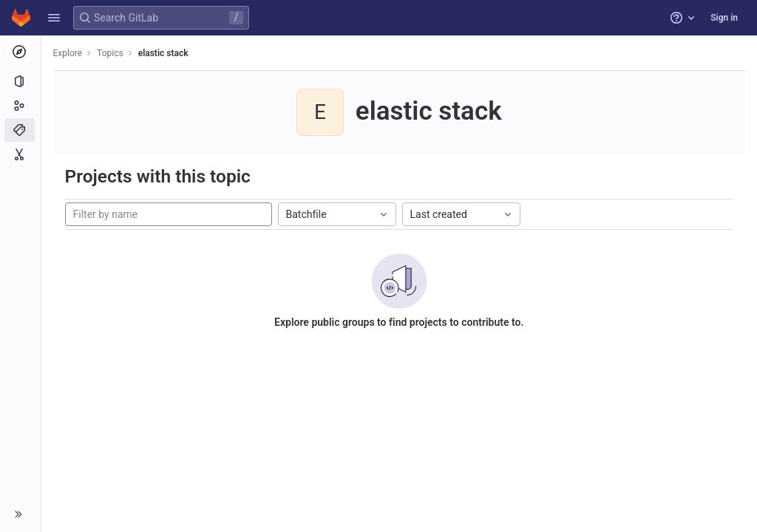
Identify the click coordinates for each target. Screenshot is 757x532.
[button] (54, 18)
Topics (111, 53)
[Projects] (20, 81)
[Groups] (20, 106)
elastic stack (163, 53)
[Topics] (20, 130)
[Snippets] (20, 154)
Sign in (724, 18)
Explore (68, 53)
